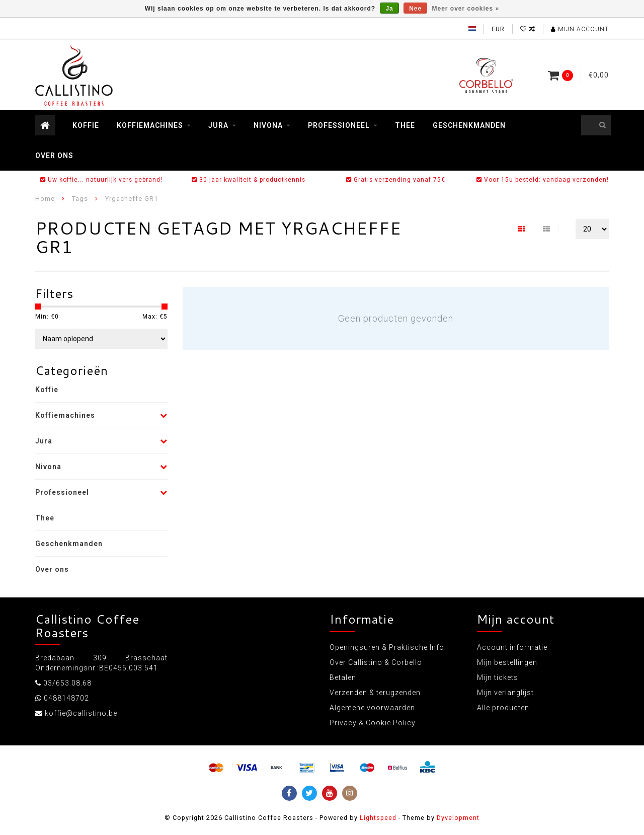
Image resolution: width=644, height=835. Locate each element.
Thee (405, 125)
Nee (415, 9)
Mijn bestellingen (507, 662)
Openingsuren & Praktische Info (387, 647)
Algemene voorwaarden (372, 708)
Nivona (268, 125)
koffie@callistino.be (81, 713)
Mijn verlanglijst (505, 693)
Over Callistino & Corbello (376, 662)
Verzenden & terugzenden (375, 693)
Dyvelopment (458, 818)
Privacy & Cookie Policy (373, 723)
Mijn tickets (498, 677)
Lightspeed (378, 818)
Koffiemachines (150, 125)
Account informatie (512, 647)
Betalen (343, 677)
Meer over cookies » (466, 9)
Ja (389, 9)
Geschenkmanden (469, 125)
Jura (218, 125)
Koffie (86, 125)
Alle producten (503, 708)
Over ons (54, 156)
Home (45, 199)
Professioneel (339, 125)
